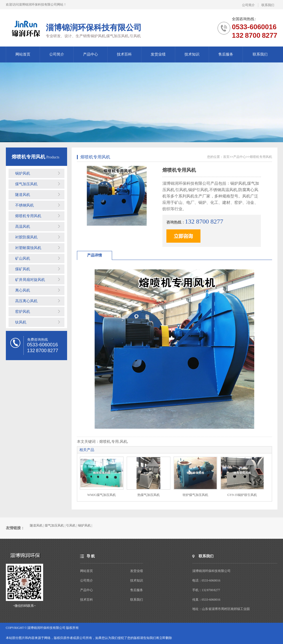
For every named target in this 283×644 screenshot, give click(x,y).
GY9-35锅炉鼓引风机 (242, 495)
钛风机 (21, 322)
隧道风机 (23, 195)
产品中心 (91, 54)
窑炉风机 (23, 312)
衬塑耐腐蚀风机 (28, 248)
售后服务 (226, 54)
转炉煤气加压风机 (195, 495)
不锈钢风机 (24, 205)
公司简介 (248, 5)
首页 (226, 157)
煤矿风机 (23, 269)
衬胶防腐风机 (26, 237)
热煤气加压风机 (149, 495)
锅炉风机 (23, 173)
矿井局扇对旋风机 (30, 280)
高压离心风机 (26, 301)
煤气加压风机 (26, 184)
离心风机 (23, 290)
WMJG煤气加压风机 (102, 495)
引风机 (71, 525)
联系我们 (268, 5)
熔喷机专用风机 (29, 157)
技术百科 (124, 54)
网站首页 (23, 54)
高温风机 (23, 227)
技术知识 (192, 54)
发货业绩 (158, 54)
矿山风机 (23, 258)
